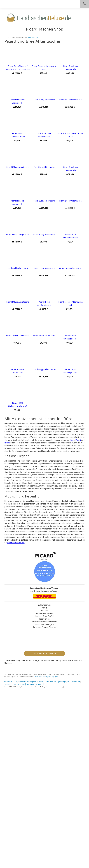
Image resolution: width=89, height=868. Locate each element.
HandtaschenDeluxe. (16, 711)
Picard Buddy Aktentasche (18, 133)
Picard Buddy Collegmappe (47, 302)
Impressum (8, 850)
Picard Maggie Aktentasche (18, 538)
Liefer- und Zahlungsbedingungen (46, 845)
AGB (15, 850)
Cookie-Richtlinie (10, 853)
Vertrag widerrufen (34, 853)
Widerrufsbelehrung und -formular (31, 850)
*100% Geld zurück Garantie (44, 822)
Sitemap (21, 853)
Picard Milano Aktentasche (47, 201)
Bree (72, 608)
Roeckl (7, 611)
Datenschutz (75, 850)
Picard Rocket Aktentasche (18, 470)
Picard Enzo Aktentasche (18, 234)
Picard (78, 608)
